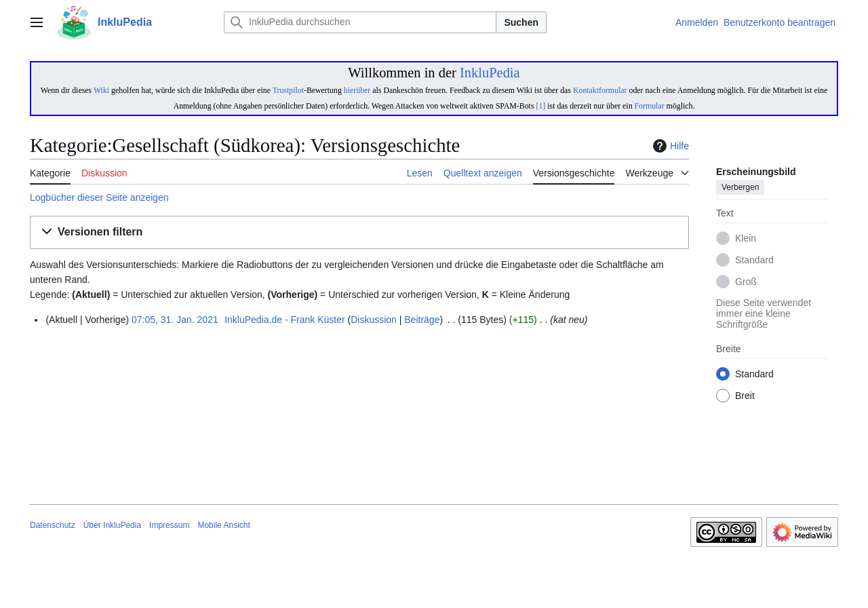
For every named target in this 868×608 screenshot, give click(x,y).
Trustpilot (288, 90)
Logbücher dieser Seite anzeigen (99, 197)
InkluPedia (490, 73)
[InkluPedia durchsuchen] (360, 22)
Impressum (169, 525)
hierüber (357, 90)
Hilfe (669, 146)
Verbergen (740, 188)
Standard (754, 261)
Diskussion (374, 320)
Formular (650, 106)
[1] (540, 106)
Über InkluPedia (112, 525)
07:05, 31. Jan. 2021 (175, 320)
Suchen (521, 22)
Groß (746, 282)
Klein (746, 239)
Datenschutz (53, 525)
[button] (359, 232)
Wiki (101, 90)
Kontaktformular (600, 90)
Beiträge (422, 320)
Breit (745, 396)
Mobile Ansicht (223, 525)
